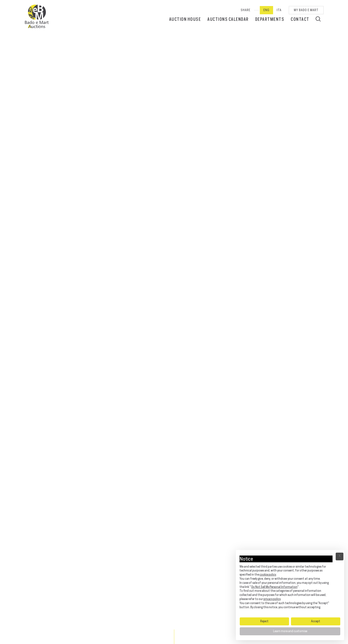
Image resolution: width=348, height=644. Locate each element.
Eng (266, 10)
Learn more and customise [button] (290, 631)
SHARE (246, 10)
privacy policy (272, 599)
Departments (270, 19)
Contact (300, 19)
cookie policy (268, 574)
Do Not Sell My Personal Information (274, 587)
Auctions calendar (228, 19)
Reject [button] (264, 621)
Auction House (185, 19)
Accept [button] (316, 621)
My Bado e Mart (306, 10)
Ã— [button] (340, 556)
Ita (279, 10)
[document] (290, 583)
